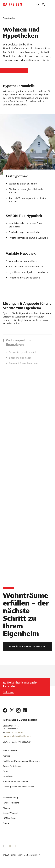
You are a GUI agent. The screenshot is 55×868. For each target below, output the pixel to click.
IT (15, 846)
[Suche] (43, 4)
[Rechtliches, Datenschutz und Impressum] (22, 761)
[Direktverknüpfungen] (38, 4)
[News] (5, 771)
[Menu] (50, 4)
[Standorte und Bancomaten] (15, 781)
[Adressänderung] (10, 798)
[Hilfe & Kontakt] (10, 751)
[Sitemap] (7, 823)
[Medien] (6, 808)
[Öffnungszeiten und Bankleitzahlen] (19, 787)
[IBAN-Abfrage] (9, 818)
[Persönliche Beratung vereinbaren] (27, 647)
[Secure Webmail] (10, 813)
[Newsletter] (8, 776)
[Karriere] (6, 756)
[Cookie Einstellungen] (12, 766)
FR (10, 846)
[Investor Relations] (11, 803)
